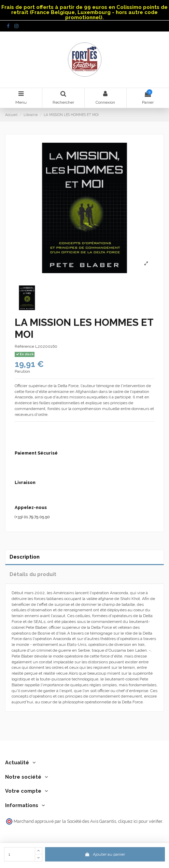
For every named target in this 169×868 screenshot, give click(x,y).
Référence (24, 346)
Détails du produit (33, 574)
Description (25, 557)
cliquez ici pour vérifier (140, 821)
